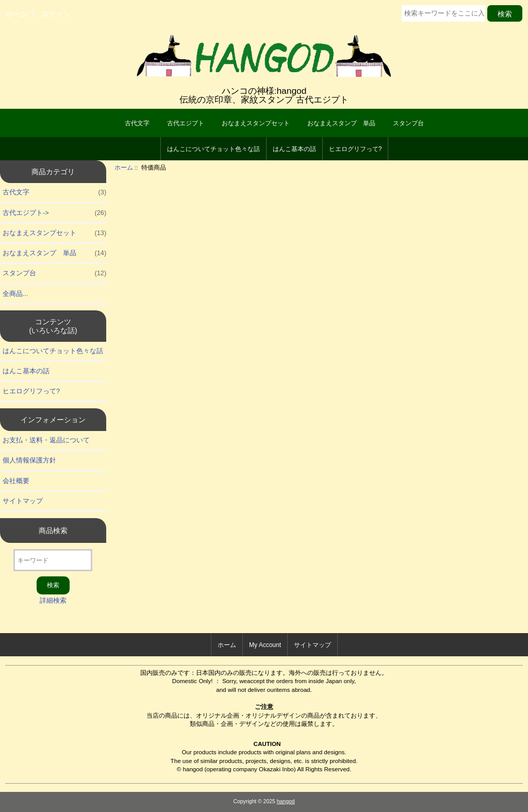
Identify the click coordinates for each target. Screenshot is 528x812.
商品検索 (53, 531)
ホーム (16, 14)
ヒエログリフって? (356, 149)
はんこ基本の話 (294, 149)
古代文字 (137, 123)
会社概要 (16, 481)
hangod (286, 801)
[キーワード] (53, 560)
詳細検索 (53, 600)
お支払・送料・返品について (46, 440)
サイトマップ (23, 501)
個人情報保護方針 (29, 460)
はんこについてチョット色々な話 (213, 149)
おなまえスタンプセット (256, 123)
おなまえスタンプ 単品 (341, 123)
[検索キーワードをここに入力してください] (443, 13)
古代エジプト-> (54, 213)
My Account (265, 645)
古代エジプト (186, 123)
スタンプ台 (408, 123)
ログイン (56, 14)
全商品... (15, 294)
